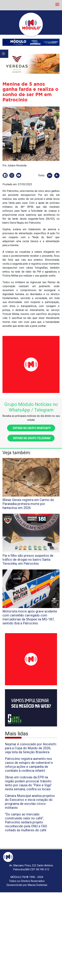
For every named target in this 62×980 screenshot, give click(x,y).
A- (57, 175)
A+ (50, 175)
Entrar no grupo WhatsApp (31, 428)
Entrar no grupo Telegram (31, 438)
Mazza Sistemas (37, 885)
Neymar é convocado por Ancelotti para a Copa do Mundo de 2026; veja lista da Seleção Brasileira (31, 748)
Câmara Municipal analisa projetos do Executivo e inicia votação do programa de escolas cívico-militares (30, 802)
